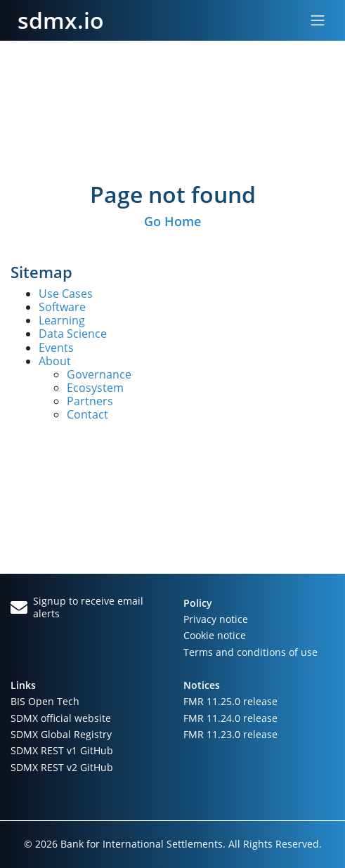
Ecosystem (95, 388)
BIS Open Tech (45, 701)
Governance (99, 374)
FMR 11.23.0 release (230, 734)
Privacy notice (216, 619)
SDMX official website (61, 718)
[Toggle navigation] (318, 20)
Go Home (172, 221)
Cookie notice (215, 635)
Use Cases (66, 294)
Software (62, 307)
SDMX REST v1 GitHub (62, 750)
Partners (90, 401)
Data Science (73, 334)
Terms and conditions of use (250, 652)
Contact (87, 414)
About (55, 361)
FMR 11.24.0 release (230, 718)
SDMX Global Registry (61, 734)
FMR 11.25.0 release (230, 701)
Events (56, 348)
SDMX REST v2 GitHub (62, 767)
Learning (62, 320)
